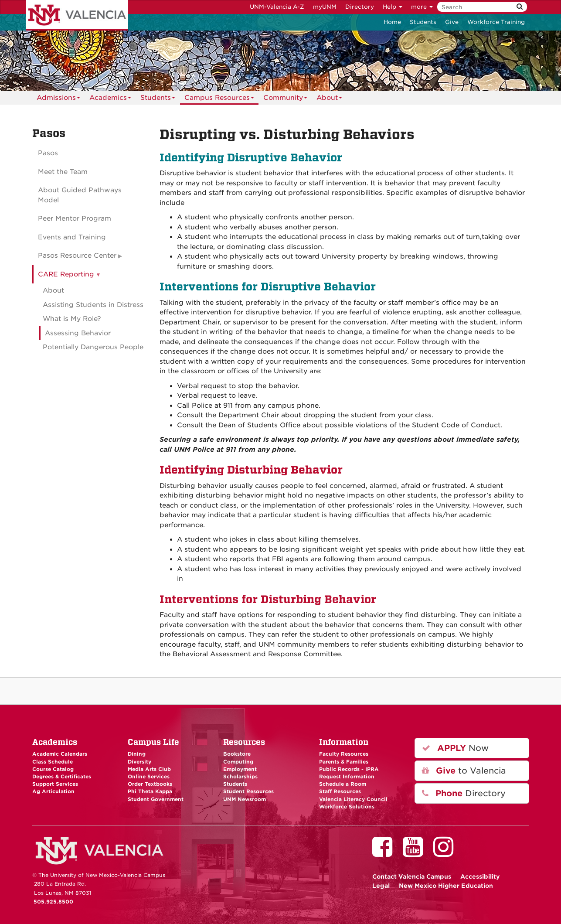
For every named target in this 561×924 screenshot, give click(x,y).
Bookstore (237, 754)
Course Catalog (53, 769)
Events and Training (72, 237)
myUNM (325, 7)
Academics (110, 99)
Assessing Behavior (78, 333)
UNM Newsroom (245, 799)
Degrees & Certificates (62, 777)
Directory (360, 7)
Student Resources (248, 791)
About (329, 99)
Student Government (156, 799)
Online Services (149, 777)
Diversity (139, 762)
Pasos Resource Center (77, 256)
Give (452, 22)
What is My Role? (72, 319)
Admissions (58, 99)
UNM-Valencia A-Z (277, 7)
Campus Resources (219, 99)
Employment (240, 769)
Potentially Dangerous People (93, 347)
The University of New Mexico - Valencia (77, 15)
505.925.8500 (53, 902)
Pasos (48, 153)
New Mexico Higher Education (446, 886)
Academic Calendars (60, 754)
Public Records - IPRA (349, 769)
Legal (381, 886)
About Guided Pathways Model (80, 195)
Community (285, 99)
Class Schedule (53, 762)
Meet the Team (63, 172)
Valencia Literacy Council (353, 799)
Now (455, 748)
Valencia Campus (412, 876)
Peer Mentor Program (75, 218)
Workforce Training (496, 22)
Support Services (55, 784)
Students (423, 22)
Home (392, 22)
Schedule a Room (343, 784)
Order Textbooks (150, 784)
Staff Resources (340, 791)
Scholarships (240, 777)
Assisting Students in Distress (93, 305)
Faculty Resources (344, 754)
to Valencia (464, 771)
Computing (238, 762)
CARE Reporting (66, 274)
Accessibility (480, 876)
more (422, 7)
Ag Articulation (53, 791)
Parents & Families (344, 762)
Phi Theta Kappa (150, 791)
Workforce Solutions (347, 807)
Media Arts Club (149, 769)
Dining (137, 754)
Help (393, 7)
